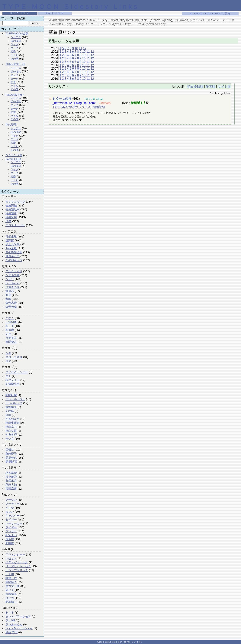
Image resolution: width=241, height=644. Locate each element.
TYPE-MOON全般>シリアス (72, 107)
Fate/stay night (15, 94)
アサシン (11, 500)
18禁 (8, 221)
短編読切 (11, 217)
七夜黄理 (11, 435)
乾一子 (10, 326)
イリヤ (10, 508)
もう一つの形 (62, 99)
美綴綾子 (11, 582)
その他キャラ (14, 260)
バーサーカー (14, 523)
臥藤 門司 (11, 632)
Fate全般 (11, 248)
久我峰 (10, 411)
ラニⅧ (10, 620)
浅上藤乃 (11, 477)
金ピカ (10, 598)
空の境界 (11, 125)
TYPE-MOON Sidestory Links (71, 6)
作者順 (210, 87)
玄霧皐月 (11, 481)
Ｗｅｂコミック (15, 201)
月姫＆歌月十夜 (15, 64)
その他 (14, 59)
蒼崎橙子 (11, 454)
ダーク (14, 48)
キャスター (13, 515)
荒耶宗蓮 (11, 489)
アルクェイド (14, 271)
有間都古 (11, 342)
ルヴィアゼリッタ (17, 570)
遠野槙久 (11, 407)
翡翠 (8, 299)
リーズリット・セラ (18, 566)
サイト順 (224, 87)
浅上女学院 (13, 244)
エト (8, 376)
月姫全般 (11, 236)
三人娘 (10, 574)
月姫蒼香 (11, 338)
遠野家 (10, 240)
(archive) (105, 103)
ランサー (11, 531)
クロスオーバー (15, 225)
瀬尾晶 (10, 291)
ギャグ (14, 44)
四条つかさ (13, 419)
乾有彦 (10, 330)
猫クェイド (13, 380)
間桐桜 (10, 543)
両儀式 (10, 450)
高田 (8, 415)
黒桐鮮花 (11, 462)
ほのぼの (16, 41)
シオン (10, 279)
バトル (14, 55)
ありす (10, 613)
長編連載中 (13, 209)
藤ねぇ (10, 590)
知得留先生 (13, 384)
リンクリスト (20, 13)
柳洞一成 (11, 578)
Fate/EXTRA (13, 159)
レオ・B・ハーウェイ (19, 628)
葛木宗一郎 (13, 586)
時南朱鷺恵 (13, 423)
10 (76, 48)
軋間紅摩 (11, 395)
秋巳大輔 (11, 485)
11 (81, 48)
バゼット (11, 558)
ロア (8, 361)
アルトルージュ (15, 399)
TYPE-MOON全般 (17, 33)
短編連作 (11, 213)
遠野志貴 (11, 303)
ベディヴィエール (17, 562)
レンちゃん (13, 283)
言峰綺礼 (11, 594)
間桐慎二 (11, 602)
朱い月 (10, 439)
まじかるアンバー (17, 372)
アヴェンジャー (15, 554)
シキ (8, 353)
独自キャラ (13, 256)
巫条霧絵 (11, 473)
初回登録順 (195, 87)
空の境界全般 (14, 252)
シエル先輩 (13, 275)
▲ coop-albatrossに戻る (210, 13)
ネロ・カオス (14, 357)
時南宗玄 (11, 427)
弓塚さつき (13, 287)
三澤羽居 (11, 322)
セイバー (11, 519)
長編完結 (11, 205)
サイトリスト (55, 13)
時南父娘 (11, 431)
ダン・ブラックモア (18, 616)
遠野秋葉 (11, 307)
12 (85, 48)
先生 (8, 334)
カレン (10, 512)
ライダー (11, 527)
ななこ (10, 318)
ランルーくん (14, 624)
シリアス (16, 37)
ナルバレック (14, 403)
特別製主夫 (138, 103)
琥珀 (8, 295)
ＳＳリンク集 (14, 155)
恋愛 (13, 52)
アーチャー (13, 504)
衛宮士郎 (11, 535)
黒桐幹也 (11, 458)
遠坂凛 (10, 539)
